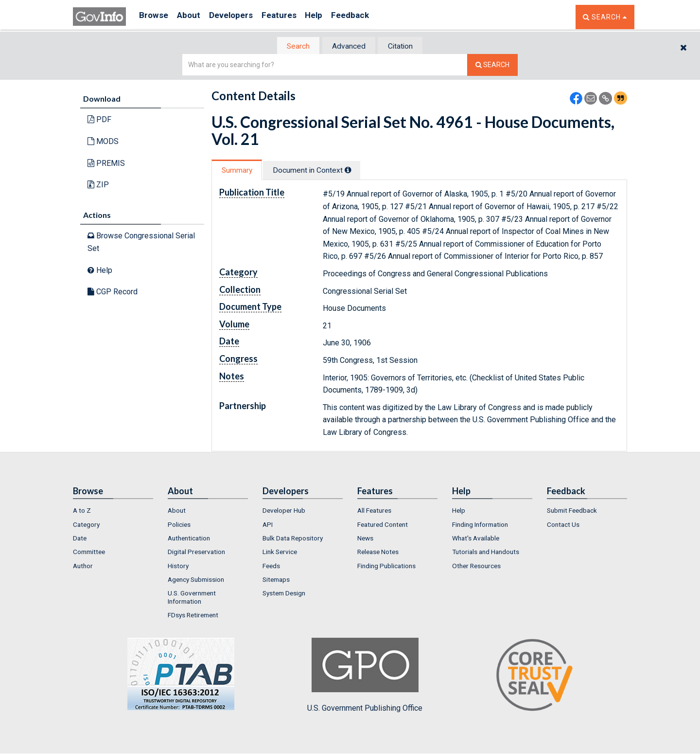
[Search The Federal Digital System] (492, 66)
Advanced (348, 46)
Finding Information (480, 525)
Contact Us (563, 525)
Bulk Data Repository (293, 539)
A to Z (82, 512)
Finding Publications (386, 567)
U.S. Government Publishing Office (365, 677)
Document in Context (322, 171)
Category (86, 525)
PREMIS (106, 164)
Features (294, 17)
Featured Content (383, 525)
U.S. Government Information (192, 598)
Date (80, 539)
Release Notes (378, 553)
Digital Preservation (196, 553)
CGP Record (113, 293)
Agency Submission (196, 580)
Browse (155, 17)
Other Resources (476, 567)
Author (83, 567)
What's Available (476, 539)
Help (334, 17)
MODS (103, 142)
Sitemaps (276, 580)
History (178, 567)
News (365, 539)
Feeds (271, 567)
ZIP (98, 186)
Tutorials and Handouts (486, 553)
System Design (284, 594)
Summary (240, 171)
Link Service (280, 553)
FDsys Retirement (193, 616)
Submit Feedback (572, 512)
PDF (99, 120)
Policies (179, 525)
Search (292, 46)
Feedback (375, 17)
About (194, 17)
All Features (374, 512)
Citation (406, 46)
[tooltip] (358, 171)
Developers (241, 17)
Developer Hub (284, 512)
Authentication (189, 539)
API (268, 525)
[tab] (292, 46)
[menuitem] (113, 512)
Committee (89, 553)
